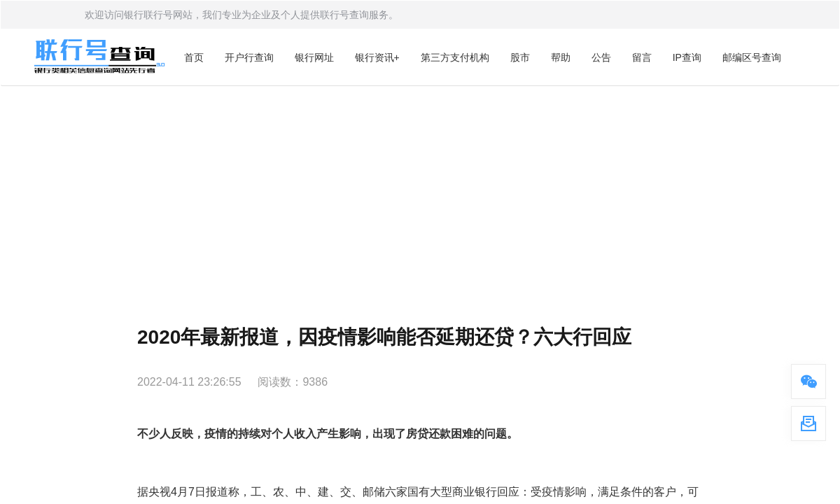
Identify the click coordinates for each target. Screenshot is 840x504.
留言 (642, 57)
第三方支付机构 (455, 57)
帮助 (561, 57)
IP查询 (687, 57)
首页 (194, 57)
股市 (520, 57)
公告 (601, 57)
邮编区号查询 (752, 57)
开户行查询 (249, 57)
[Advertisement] (420, 191)
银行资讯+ (377, 57)
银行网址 (314, 57)
